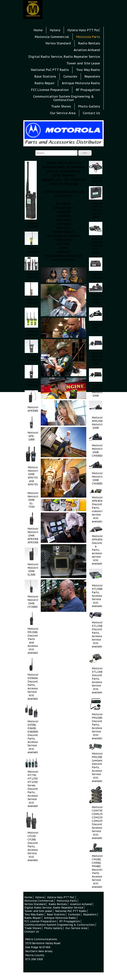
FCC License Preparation (50, 90)
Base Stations (45, 76)
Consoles (70, 76)
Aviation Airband (87, 50)
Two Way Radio (88, 70)
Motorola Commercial (52, 37)
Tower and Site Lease (83, 63)
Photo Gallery (89, 106)
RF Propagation (88, 90)
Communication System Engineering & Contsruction (63, 98)
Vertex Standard (58, 43)
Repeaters (92, 76)
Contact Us (64, 976)
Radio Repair (45, 83)
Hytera (55, 30)
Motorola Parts (88, 37)
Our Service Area (63, 113)
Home (38, 30)
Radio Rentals (89, 43)
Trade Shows (61, 106)
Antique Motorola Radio (81, 83)
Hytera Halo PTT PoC (84, 30)
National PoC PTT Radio (50, 70)
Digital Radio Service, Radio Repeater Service (64, 57)
